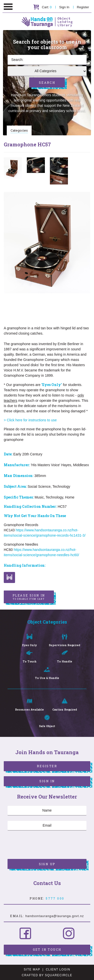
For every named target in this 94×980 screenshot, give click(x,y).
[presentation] (46, 845)
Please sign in (29, 597)
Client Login (58, 969)
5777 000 (55, 898)
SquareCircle (59, 975)
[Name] (47, 811)
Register (83, 7)
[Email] (47, 826)
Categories (19, 130)
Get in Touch (47, 949)
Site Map (32, 969)
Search (47, 82)
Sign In (64, 7)
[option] (13, 168)
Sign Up (47, 864)
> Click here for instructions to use (31, 420)
